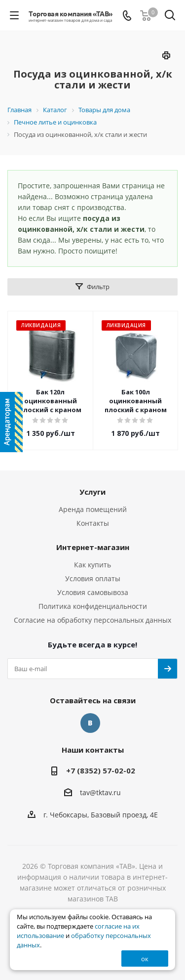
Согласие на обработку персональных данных (92, 620)
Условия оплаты (93, 578)
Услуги (92, 492)
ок (145, 959)
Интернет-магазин (93, 547)
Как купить (92, 565)
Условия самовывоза (93, 592)
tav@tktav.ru (100, 793)
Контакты (93, 523)
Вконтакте (90, 723)
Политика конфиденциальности (93, 606)
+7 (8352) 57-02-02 (101, 770)
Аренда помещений (93, 509)
